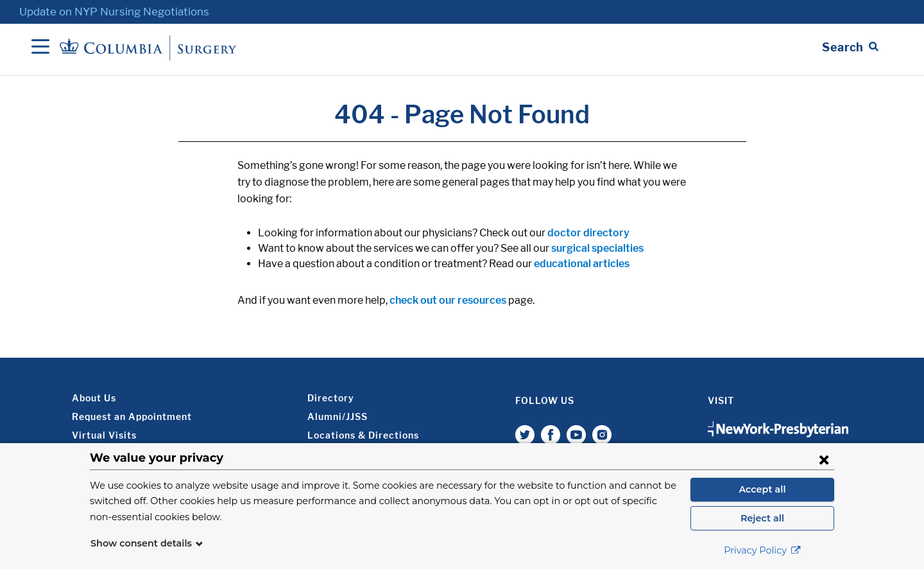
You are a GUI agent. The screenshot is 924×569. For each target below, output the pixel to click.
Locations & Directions (363, 435)
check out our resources (448, 300)
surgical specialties (597, 248)
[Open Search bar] (850, 48)
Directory (331, 398)
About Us (94, 398)
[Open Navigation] (40, 48)
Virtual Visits (104, 435)
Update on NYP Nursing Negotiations (114, 12)
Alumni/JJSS (338, 416)
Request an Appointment (132, 416)
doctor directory (588, 233)
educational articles (582, 264)
